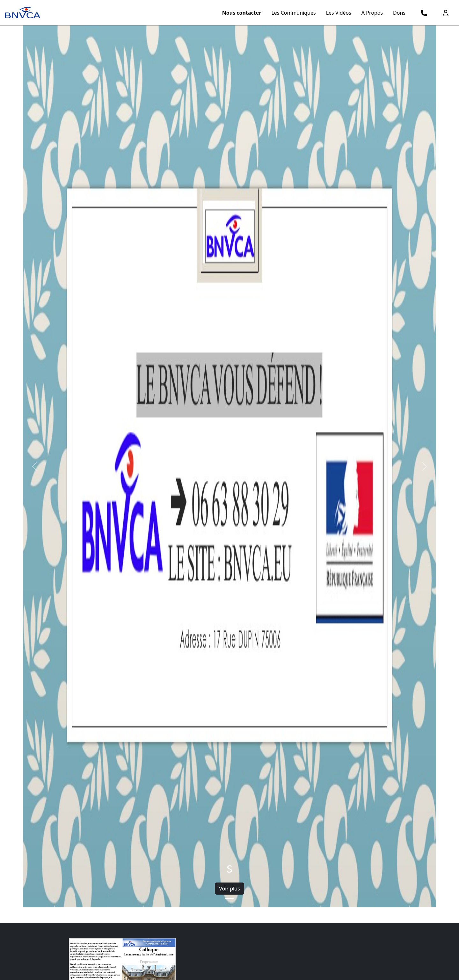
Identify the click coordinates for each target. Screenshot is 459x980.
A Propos (372, 13)
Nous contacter (242, 13)
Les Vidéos (339, 13)
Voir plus (229, 889)
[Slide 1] (229, 899)
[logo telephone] (424, 13)
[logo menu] (23, 13)
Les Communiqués (293, 13)
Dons (399, 13)
